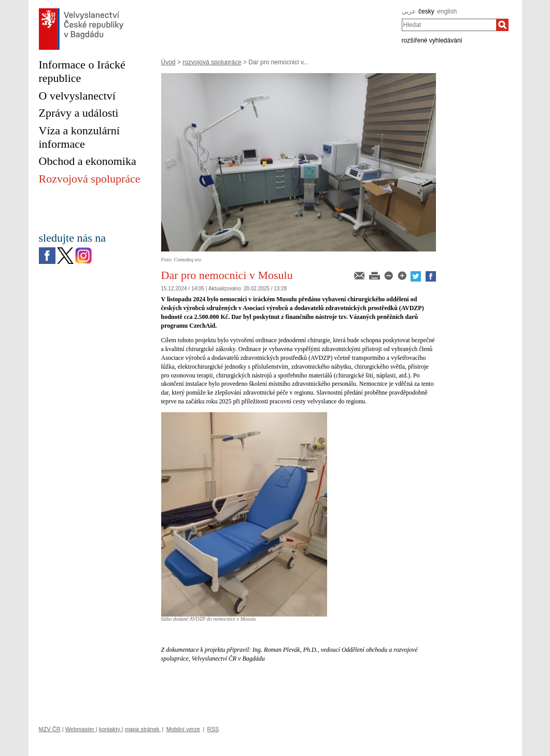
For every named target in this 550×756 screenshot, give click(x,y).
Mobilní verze (183, 729)
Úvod (168, 62)
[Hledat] (502, 25)
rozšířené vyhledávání (432, 40)
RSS (213, 729)
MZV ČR (50, 729)
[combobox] (449, 25)
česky (426, 11)
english (447, 11)
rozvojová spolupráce (212, 62)
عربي (409, 11)
